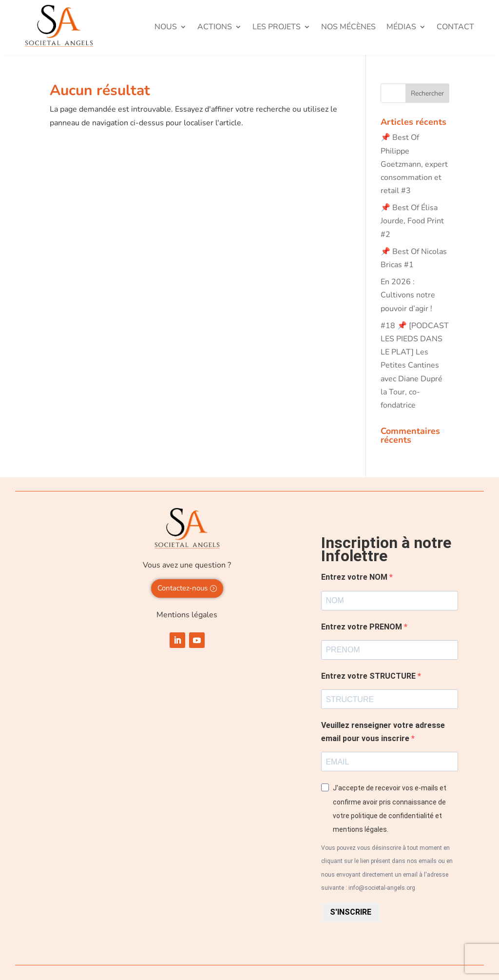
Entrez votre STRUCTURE (369, 676)
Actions (215, 28)
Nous (166, 28)
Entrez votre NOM (355, 577)
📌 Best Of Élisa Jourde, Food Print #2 (412, 221)
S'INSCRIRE (351, 912)
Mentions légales (187, 615)
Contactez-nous (182, 588)
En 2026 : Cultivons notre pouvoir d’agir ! (408, 295)
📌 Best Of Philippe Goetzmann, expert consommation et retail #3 (414, 164)
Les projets (277, 28)
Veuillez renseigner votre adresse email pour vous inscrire (383, 732)
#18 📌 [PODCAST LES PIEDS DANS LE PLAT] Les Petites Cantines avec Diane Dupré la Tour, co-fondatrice (415, 365)
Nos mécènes (348, 28)
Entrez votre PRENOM (363, 627)
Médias (401, 28)
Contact (455, 28)
